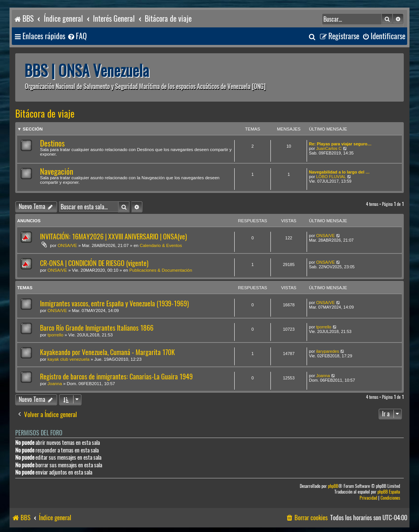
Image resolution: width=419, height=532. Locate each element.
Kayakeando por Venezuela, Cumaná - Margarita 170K (107, 352)
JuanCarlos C (329, 148)
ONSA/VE (67, 245)
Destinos (52, 143)
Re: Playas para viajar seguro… (340, 144)
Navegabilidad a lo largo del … (339, 172)
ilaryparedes (328, 351)
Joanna (55, 384)
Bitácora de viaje (45, 114)
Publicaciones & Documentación (161, 270)
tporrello (56, 335)
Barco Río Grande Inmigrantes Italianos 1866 (97, 328)
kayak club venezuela (69, 359)
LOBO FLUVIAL (331, 177)
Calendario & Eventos (161, 245)
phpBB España (389, 492)
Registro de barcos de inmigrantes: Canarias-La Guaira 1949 (116, 377)
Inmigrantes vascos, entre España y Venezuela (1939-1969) (114, 303)
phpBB (333, 486)
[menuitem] (77, 36)
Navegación (57, 171)
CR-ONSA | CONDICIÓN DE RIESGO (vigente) (94, 263)
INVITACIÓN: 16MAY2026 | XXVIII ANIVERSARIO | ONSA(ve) (114, 237)
